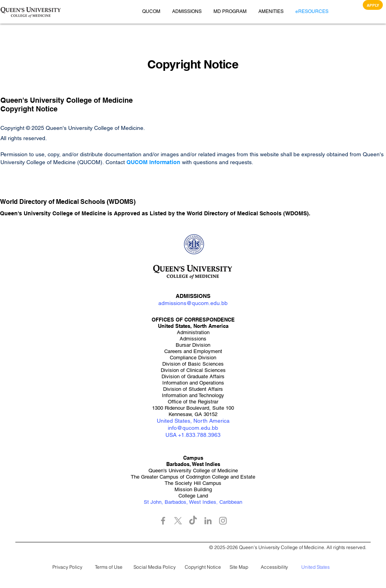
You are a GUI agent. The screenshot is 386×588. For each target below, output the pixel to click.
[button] (31, 12)
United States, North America (193, 421)
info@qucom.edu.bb (193, 428)
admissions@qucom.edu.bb (193, 303)
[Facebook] (163, 521)
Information (165, 162)
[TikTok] (193, 521)
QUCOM (138, 162)
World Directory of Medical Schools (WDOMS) (248, 213)
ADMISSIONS (193, 296)
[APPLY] (373, 5)
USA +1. (176, 435)
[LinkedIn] (208, 521)
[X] (178, 521)
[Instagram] (223, 521)
